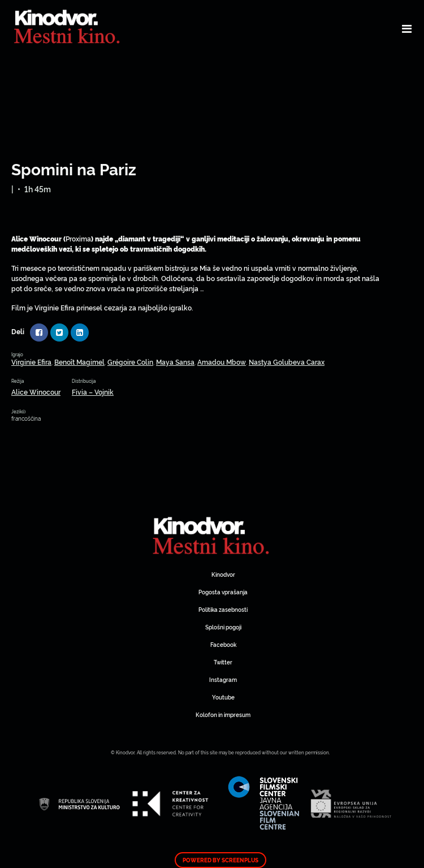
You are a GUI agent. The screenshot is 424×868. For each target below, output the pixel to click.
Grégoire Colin (130, 362)
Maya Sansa (175, 362)
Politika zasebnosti (223, 609)
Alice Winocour (36, 392)
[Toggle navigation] (407, 28)
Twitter (223, 662)
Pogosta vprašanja (223, 592)
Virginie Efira (31, 362)
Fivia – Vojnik (93, 392)
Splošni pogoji (223, 627)
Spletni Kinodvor (212, 534)
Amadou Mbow (222, 362)
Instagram (223, 679)
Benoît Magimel (79, 362)
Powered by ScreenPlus (220, 860)
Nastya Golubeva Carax (287, 362)
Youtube (223, 697)
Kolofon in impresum (223, 714)
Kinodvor (223, 574)
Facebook (223, 644)
